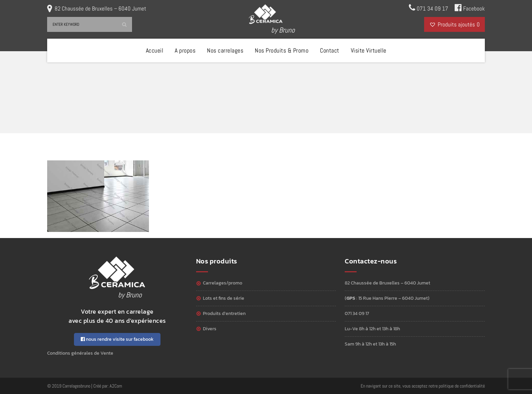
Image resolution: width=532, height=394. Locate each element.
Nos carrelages (225, 50)
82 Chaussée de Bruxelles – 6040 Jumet (100, 8)
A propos (185, 50)
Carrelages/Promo (223, 283)
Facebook (470, 8)
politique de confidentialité (462, 386)
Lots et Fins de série (224, 298)
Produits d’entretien (224, 313)
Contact (330, 50)
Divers (210, 329)
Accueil (155, 50)
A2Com (116, 386)
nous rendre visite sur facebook (117, 339)
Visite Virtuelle (369, 50)
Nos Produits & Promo (282, 50)
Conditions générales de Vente (80, 353)
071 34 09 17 (429, 8)
